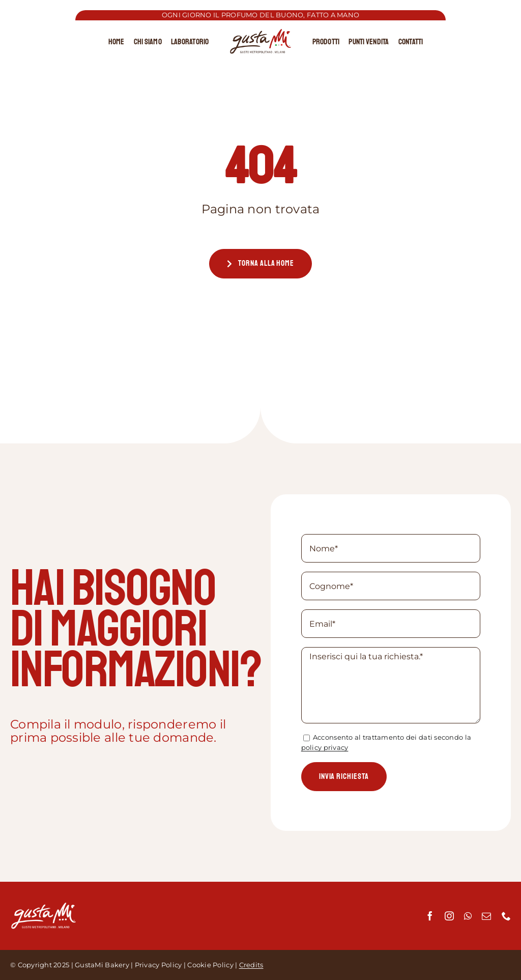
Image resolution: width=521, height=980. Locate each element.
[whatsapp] (468, 916)
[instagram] (449, 916)
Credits (251, 965)
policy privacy (325, 747)
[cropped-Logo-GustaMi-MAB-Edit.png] (260, 33)
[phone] (506, 916)
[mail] (486, 916)
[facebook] (430, 916)
